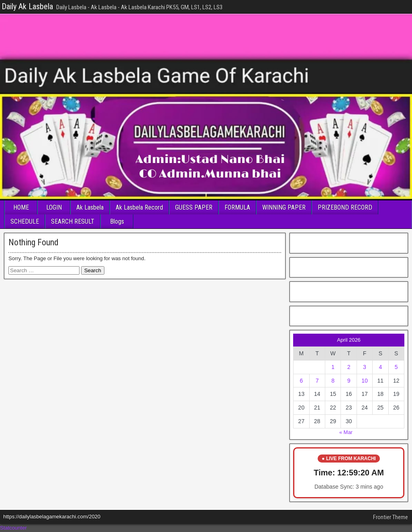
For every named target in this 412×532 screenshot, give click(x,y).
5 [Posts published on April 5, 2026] (396, 367)
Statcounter (13, 528)
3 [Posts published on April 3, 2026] (365, 367)
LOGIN (54, 207)
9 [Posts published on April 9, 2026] (349, 381)
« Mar (346, 432)
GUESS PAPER (194, 207)
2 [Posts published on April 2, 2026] (349, 367)
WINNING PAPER (284, 207)
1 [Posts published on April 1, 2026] (333, 367)
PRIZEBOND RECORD (345, 207)
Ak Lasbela (90, 207)
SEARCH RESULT (73, 221)
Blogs (117, 221)
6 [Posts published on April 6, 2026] (301, 381)
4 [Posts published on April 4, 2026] (380, 367)
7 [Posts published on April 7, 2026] (317, 381)
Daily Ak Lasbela (27, 6)
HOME (21, 207)
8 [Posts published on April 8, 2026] (333, 381)
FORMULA (237, 207)
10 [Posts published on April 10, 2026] (365, 381)
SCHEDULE (25, 221)
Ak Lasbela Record (139, 207)
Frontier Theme (391, 517)
